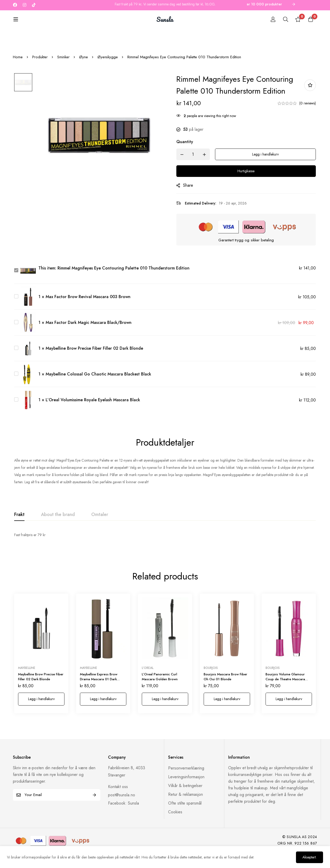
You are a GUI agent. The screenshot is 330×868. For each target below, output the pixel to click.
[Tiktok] (34, 5)
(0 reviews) (308, 120)
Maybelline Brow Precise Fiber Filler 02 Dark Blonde (94, 366)
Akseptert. (309, 857)
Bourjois (211, 677)
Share (191, 203)
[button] (41, 708)
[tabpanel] (165, 552)
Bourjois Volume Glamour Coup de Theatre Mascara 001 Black (285, 688)
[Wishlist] (298, 20)
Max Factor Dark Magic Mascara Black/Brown (89, 340)
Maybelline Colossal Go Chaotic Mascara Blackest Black (98, 391)
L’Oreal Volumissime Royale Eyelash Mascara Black (93, 417)
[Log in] (272, 20)
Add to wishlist (310, 103)
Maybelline (27, 677)
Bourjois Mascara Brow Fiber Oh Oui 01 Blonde (225, 686)
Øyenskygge (108, 74)
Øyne (84, 74)
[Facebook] (15, 5)
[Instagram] (24, 5)
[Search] (285, 20)
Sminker (63, 74)
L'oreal (148, 677)
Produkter (40, 74)
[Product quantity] (196, 172)
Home (18, 74)
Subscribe (94, 804)
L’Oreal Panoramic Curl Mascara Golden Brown (160, 686)
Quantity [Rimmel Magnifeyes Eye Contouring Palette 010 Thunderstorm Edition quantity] (188, 159)
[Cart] (310, 20)
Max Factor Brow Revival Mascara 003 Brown (88, 314)
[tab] (19, 532)
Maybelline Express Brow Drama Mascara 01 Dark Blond (99, 688)
